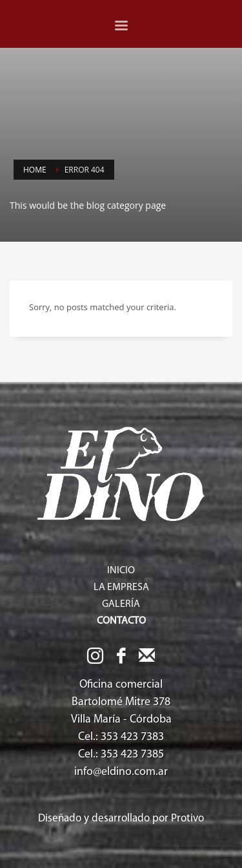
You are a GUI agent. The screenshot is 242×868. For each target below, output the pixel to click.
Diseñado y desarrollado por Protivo (121, 819)
